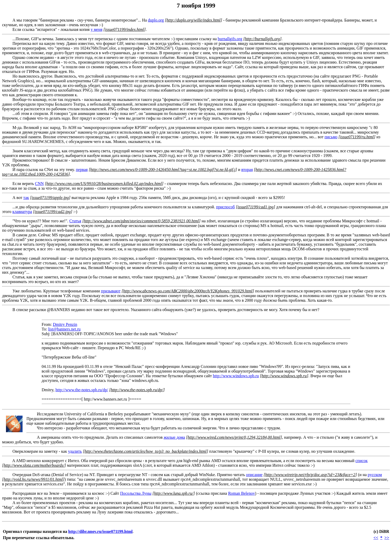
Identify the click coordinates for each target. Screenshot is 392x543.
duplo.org (156, 20)
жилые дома (174, 437)
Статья (75, 221)
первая (82, 170)
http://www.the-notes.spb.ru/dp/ (82, 390)
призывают (111, 291)
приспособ (225, 207)
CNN (39, 184)
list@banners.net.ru (64, 329)
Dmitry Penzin (65, 324)
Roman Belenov (242, 493)
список (362, 461)
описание (254, 475)
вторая (247, 170)
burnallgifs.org (230, 39)
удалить (75, 451)
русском (375, 475)
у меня (96, 29)
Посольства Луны (136, 493)
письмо (331, 137)
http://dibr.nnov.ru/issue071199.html (100, 531)
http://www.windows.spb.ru (236, 376)
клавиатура (22, 212)
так (26, 198)
